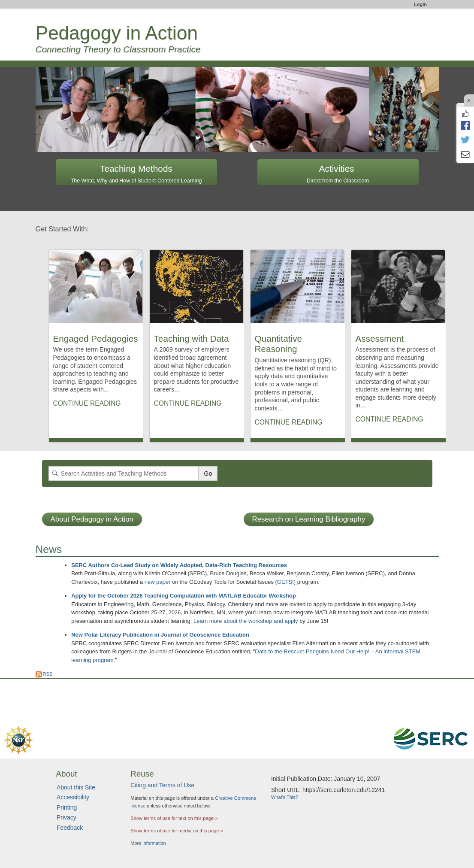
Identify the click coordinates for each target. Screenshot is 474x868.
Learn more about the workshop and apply (246, 621)
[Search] (124, 473)
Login (420, 4)
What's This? (285, 797)
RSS (44, 674)
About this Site (76, 787)
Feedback (70, 828)
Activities (338, 174)
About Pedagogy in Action (92, 519)
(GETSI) (286, 582)
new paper (158, 582)
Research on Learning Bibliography (309, 519)
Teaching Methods (136, 174)
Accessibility (73, 797)
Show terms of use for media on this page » (177, 831)
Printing (67, 807)
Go (208, 473)
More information (148, 843)
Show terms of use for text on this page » (174, 818)
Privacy (66, 817)
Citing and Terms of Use (162, 785)
